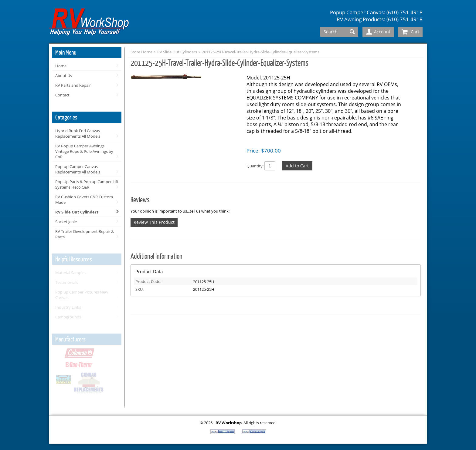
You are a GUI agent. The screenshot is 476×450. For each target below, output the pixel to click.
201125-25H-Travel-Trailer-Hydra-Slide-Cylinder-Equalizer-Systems (261, 52)
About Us (64, 76)
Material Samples (71, 273)
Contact (62, 95)
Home (61, 66)
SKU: (139, 289)
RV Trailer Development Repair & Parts (85, 234)
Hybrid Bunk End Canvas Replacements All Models (78, 133)
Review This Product (154, 222)
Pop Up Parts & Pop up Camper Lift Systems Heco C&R (87, 184)
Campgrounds (68, 317)
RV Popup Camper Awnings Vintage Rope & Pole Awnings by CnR (84, 151)
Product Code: (148, 281)
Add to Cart (297, 166)
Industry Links (68, 307)
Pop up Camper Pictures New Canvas (82, 295)
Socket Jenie (66, 222)
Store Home (141, 52)
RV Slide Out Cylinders (77, 212)
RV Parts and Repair (73, 85)
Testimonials (67, 282)
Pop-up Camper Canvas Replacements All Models (78, 169)
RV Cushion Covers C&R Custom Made (84, 200)
